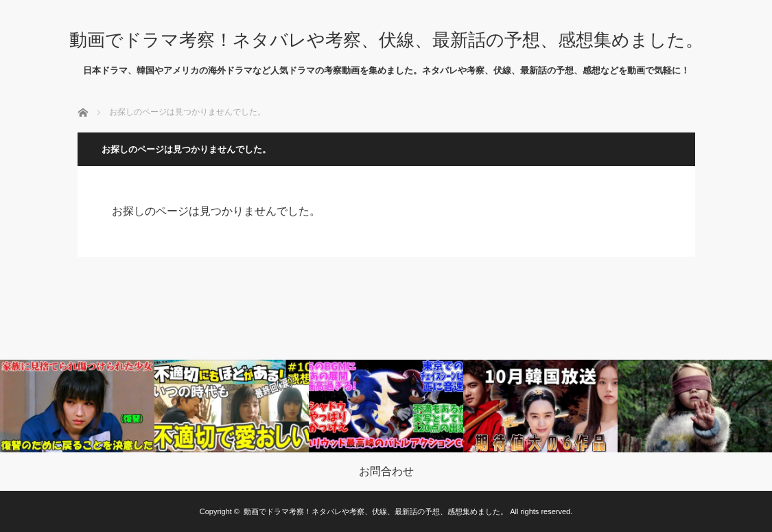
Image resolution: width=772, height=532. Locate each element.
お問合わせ (386, 472)
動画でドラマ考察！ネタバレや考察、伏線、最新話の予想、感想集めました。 (386, 40)
